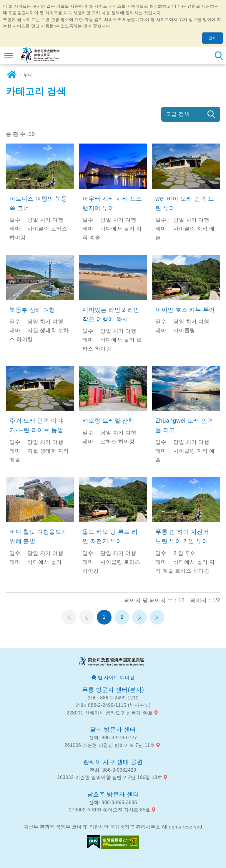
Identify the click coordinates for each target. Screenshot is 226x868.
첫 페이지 (69, 617)
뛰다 (28, 75)
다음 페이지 (139, 617)
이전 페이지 (87, 617)
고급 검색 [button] (178, 114)
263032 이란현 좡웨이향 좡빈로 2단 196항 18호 (110, 777)
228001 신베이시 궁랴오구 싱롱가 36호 (110, 713)
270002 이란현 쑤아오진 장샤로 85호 (110, 810)
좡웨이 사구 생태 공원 (113, 762)
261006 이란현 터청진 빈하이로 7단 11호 (110, 745)
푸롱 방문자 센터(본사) (113, 690)
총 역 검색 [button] (219, 55)
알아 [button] (213, 38)
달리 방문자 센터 (113, 729)
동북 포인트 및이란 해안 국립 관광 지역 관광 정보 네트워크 (40, 55)
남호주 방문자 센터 (113, 794)
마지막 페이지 (157, 617)
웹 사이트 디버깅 (116, 677)
